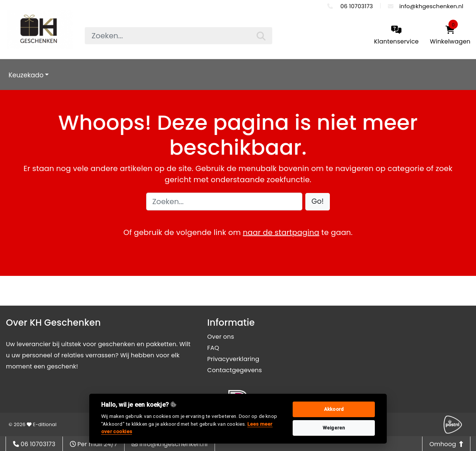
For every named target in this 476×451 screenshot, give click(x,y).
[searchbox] (178, 36)
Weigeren (334, 428)
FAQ (213, 348)
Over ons (221, 337)
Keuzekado (26, 75)
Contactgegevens (234, 370)
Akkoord (334, 409)
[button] (318, 202)
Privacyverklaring (233, 359)
